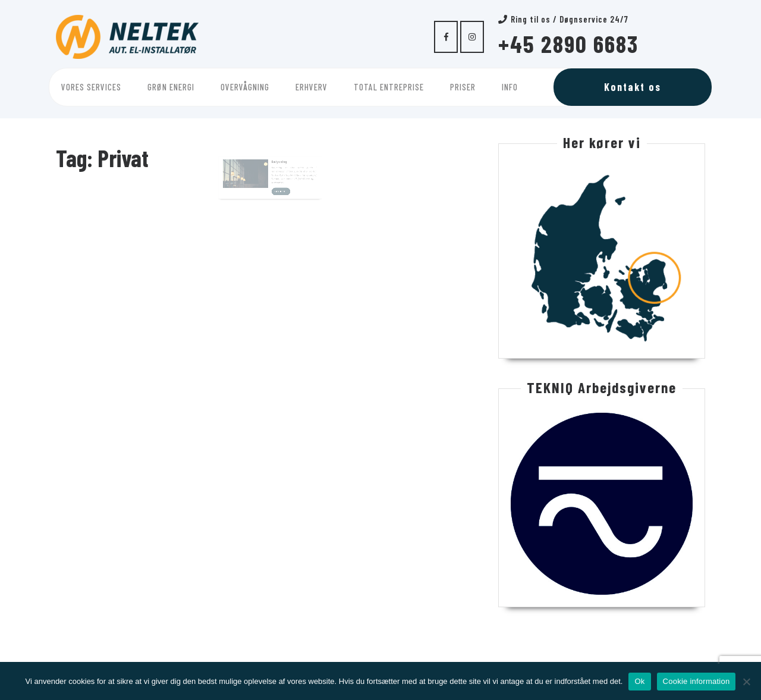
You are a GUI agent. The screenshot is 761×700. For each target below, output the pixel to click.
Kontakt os (633, 87)
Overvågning (245, 87)
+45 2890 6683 (568, 43)
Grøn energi (171, 87)
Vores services (91, 87)
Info (510, 87)
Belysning (277, 166)
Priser (463, 87)
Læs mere (280, 191)
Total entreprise (389, 87)
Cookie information (696, 681)
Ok (639, 681)
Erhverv (312, 87)
